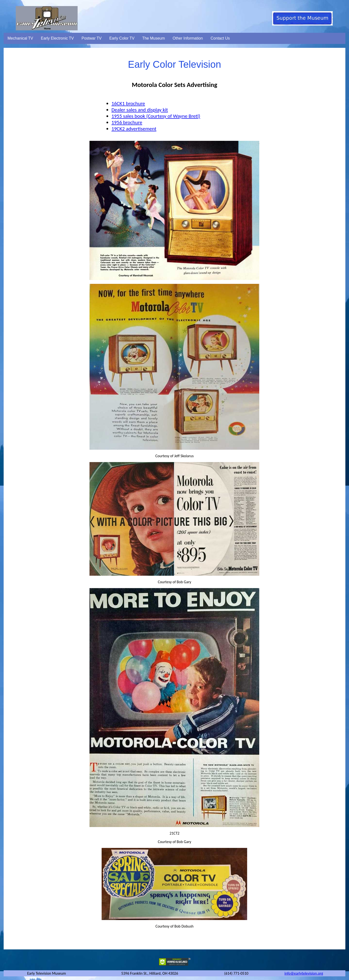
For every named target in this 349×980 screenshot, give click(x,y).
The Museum (153, 38)
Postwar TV (91, 38)
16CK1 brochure (128, 103)
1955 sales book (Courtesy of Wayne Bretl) (156, 116)
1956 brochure (127, 122)
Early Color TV (122, 38)
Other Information (188, 38)
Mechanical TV (20, 38)
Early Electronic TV (57, 38)
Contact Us (220, 38)
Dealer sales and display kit (140, 110)
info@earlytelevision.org (304, 973)
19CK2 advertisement (134, 129)
